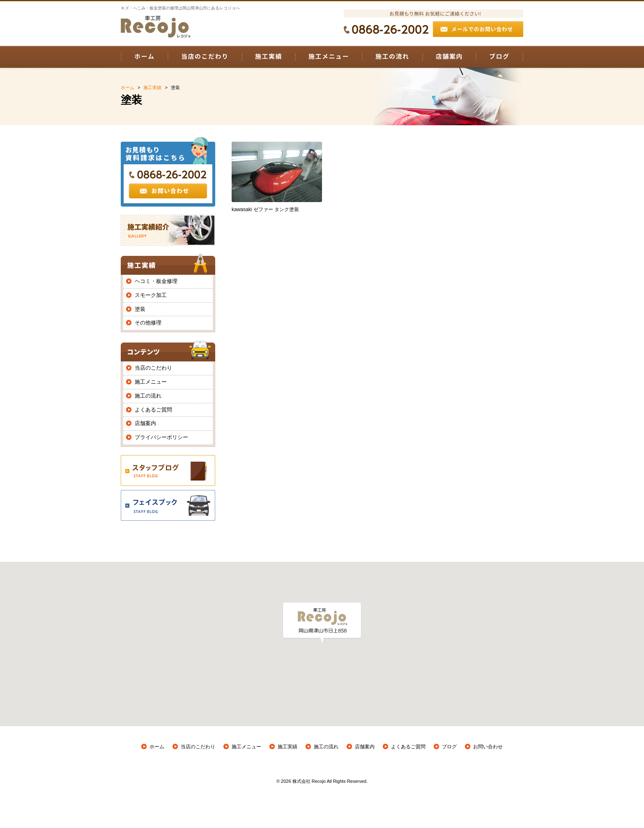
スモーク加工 (151, 295)
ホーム (157, 747)
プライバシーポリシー (161, 437)
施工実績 (287, 747)
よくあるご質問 (153, 410)
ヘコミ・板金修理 (156, 281)
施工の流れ (148, 396)
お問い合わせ (488, 747)
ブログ (449, 747)
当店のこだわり (153, 368)
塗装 (140, 309)
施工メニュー (151, 382)
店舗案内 (145, 423)
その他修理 (148, 323)
